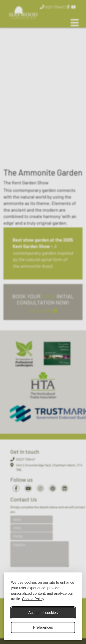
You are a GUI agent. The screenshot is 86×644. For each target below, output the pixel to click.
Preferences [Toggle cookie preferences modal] (43, 627)
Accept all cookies (43, 613)
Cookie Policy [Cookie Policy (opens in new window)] (33, 599)
